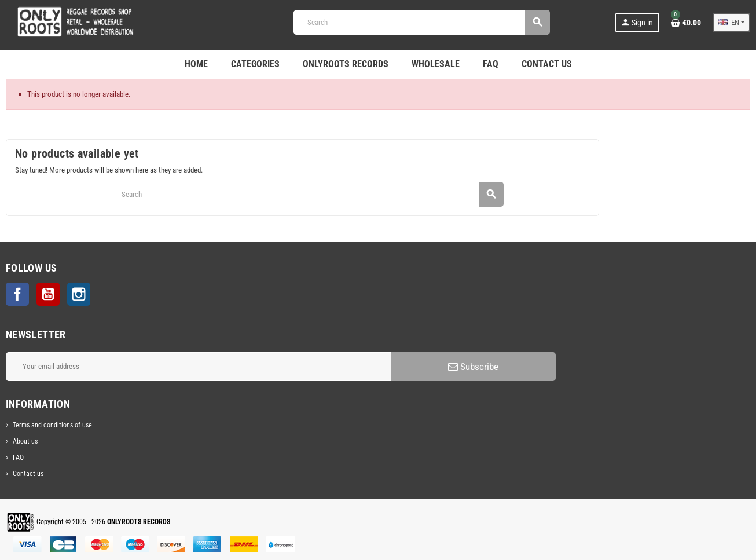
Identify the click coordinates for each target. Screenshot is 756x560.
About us (25, 441)
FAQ (18, 457)
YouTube (48, 294)
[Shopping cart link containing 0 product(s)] (686, 23)
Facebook (17, 294)
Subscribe (473, 367)
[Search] (421, 22)
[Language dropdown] (731, 23)
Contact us (28, 474)
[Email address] (198, 367)
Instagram (79, 294)
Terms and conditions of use (52, 425)
